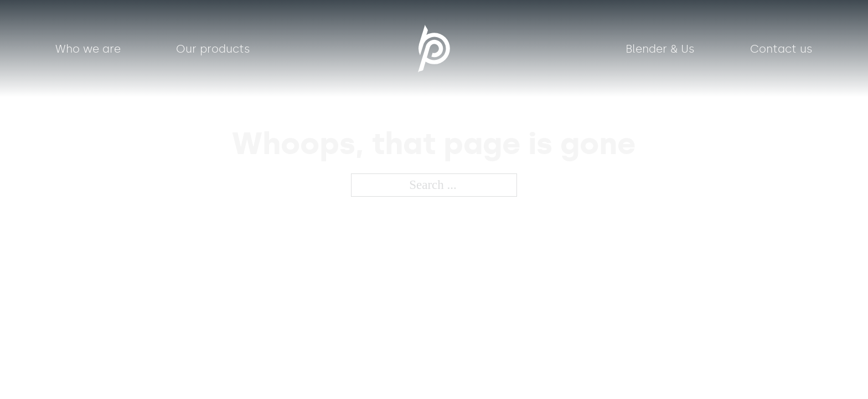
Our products (213, 49)
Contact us (781, 49)
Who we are (88, 49)
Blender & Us (660, 49)
